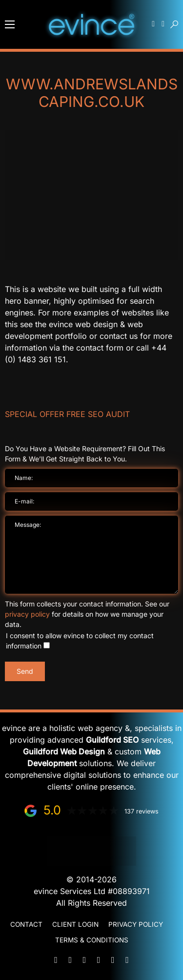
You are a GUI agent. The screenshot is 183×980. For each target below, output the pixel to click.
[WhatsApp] (84, 960)
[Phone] (70, 960)
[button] (10, 24)
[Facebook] (113, 960)
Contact (26, 924)
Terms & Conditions (92, 940)
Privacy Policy (136, 924)
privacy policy (27, 614)
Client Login (75, 924)
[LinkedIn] (99, 960)
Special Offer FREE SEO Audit (67, 414)
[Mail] (56, 960)
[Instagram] (127, 960)
